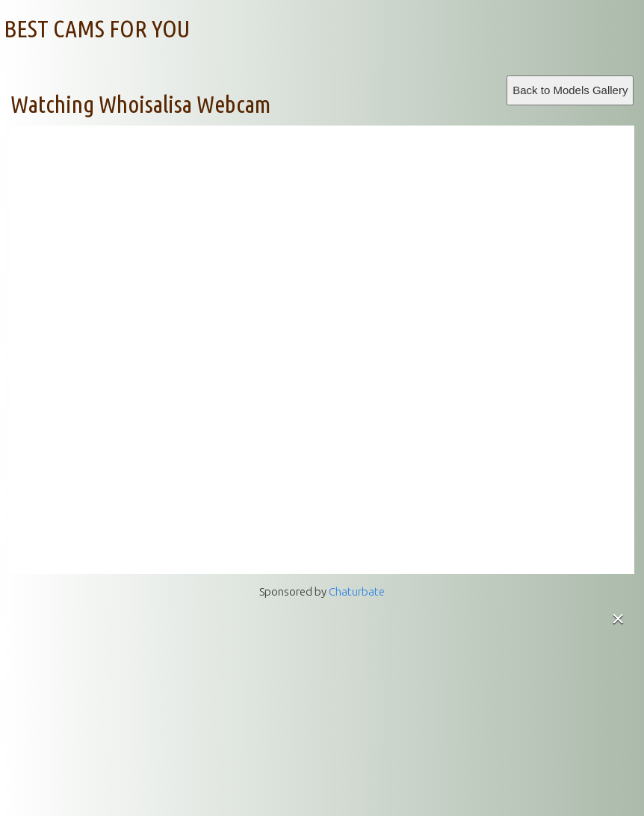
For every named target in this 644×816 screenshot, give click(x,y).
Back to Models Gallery (570, 90)
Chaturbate (357, 591)
